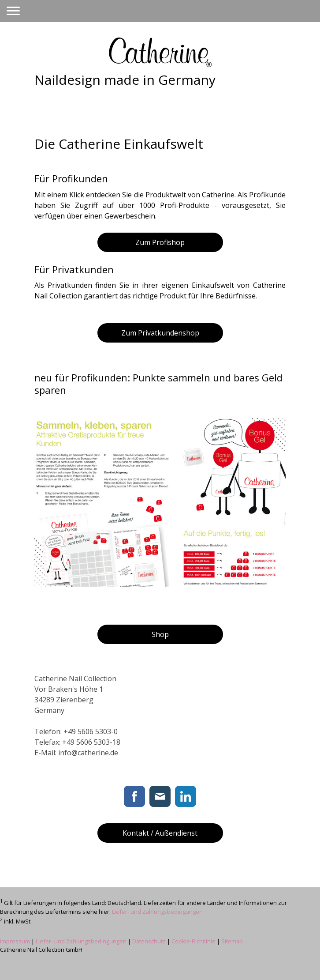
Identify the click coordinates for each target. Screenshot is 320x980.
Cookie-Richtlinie (193, 941)
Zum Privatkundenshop (160, 333)
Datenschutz (149, 941)
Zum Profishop (160, 242)
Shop (160, 634)
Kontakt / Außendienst (160, 833)
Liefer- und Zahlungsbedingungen (157, 912)
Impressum (15, 941)
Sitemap (232, 941)
